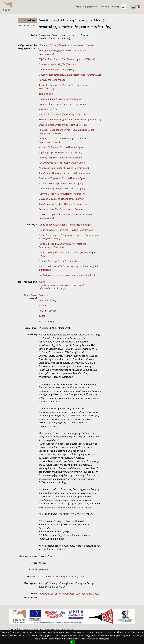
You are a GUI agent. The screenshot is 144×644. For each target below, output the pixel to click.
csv (19, 25)
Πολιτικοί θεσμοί (47, 311)
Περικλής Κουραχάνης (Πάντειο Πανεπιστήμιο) (63, 104)
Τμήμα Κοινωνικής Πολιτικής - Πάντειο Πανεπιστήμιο (66, 230)
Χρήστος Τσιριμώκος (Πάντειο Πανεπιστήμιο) (62, 189)
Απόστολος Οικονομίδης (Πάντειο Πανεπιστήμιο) (64, 168)
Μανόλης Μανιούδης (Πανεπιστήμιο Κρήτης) (62, 199)
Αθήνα (42, 282)
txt (19, 29)
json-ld (26, 25)
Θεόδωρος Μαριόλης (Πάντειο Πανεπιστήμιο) (62, 178)
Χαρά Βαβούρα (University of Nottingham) (60, 152)
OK (73, 642)
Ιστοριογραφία (46, 321)
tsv (33, 25)
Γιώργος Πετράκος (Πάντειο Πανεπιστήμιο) (61, 158)
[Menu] (123, 7)
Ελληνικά (43, 570)
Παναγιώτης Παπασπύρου (52, 80)
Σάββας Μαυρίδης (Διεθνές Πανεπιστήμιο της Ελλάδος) (67, 59)
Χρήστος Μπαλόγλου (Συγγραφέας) (57, 70)
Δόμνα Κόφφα (46, 94)
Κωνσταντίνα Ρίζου (48, 109)
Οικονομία (44, 295)
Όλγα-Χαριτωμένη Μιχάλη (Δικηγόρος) (58, 64)
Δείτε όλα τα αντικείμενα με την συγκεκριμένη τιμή (61, 285)
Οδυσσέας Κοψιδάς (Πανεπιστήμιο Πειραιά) (61, 209)
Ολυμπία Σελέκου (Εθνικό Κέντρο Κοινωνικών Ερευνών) (67, 45)
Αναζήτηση (115, 7)
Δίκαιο (42, 316)
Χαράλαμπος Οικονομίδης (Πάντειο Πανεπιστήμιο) (65, 173)
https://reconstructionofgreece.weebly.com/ (61, 577)
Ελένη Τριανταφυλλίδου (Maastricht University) (63, 125)
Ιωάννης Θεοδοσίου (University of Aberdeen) (62, 194)
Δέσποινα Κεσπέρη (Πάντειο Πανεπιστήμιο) (61, 183)
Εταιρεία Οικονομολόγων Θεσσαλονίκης (59, 261)
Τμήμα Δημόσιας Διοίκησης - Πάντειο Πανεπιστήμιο (65, 225)
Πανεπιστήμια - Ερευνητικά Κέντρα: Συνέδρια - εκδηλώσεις (69, 594)
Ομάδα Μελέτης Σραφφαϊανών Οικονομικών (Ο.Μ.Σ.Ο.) (67, 275)
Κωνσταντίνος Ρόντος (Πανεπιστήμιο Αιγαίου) (62, 163)
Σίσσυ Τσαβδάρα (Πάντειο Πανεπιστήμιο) (60, 99)
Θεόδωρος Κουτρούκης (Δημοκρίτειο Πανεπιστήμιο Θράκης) (70, 120)
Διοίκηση (43, 306)
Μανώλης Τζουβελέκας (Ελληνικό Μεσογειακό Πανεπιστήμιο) (70, 75)
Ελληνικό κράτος (47, 300)
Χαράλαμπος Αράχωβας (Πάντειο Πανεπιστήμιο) (63, 204)
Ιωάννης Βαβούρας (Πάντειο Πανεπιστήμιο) (61, 147)
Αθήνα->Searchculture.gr (52, 288)
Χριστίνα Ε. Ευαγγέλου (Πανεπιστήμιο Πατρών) (63, 114)
